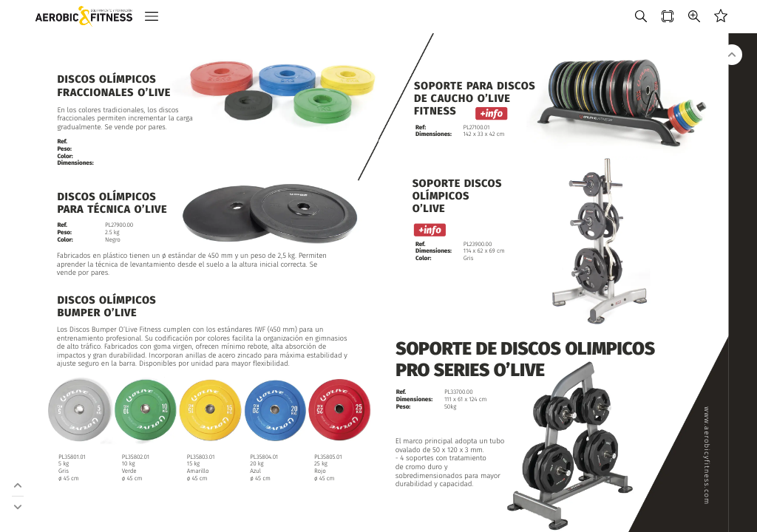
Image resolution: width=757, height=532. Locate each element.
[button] (152, 17)
